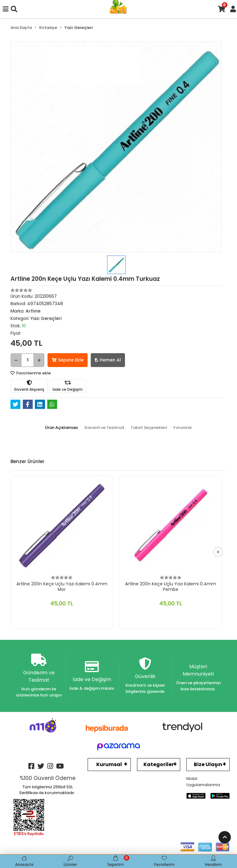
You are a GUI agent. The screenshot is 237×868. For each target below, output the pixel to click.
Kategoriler (159, 764)
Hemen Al (108, 360)
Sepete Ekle (68, 360)
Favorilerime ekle (31, 373)
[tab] (62, 428)
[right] (218, 552)
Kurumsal (109, 764)
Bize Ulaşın (208, 764)
